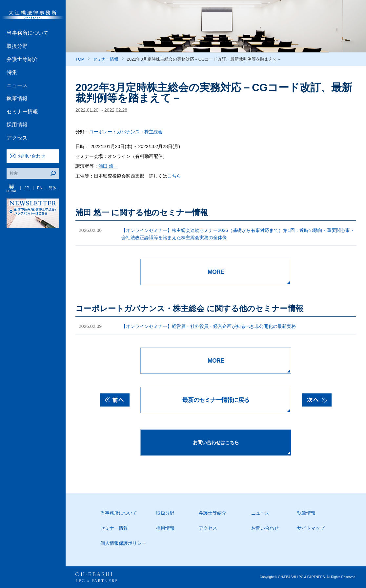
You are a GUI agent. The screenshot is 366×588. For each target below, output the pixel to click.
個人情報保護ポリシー (123, 543)
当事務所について (28, 33)
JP (27, 188)
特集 (12, 72)
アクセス (17, 138)
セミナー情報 (22, 112)
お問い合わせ (31, 156)
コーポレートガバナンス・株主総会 (126, 132)
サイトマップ (311, 528)
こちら (174, 176)
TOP (80, 59)
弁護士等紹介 (22, 59)
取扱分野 (17, 46)
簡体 (52, 188)
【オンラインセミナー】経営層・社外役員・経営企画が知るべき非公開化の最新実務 (209, 326)
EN (40, 188)
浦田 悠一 (108, 166)
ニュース (17, 85)
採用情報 (17, 125)
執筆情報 (17, 98)
